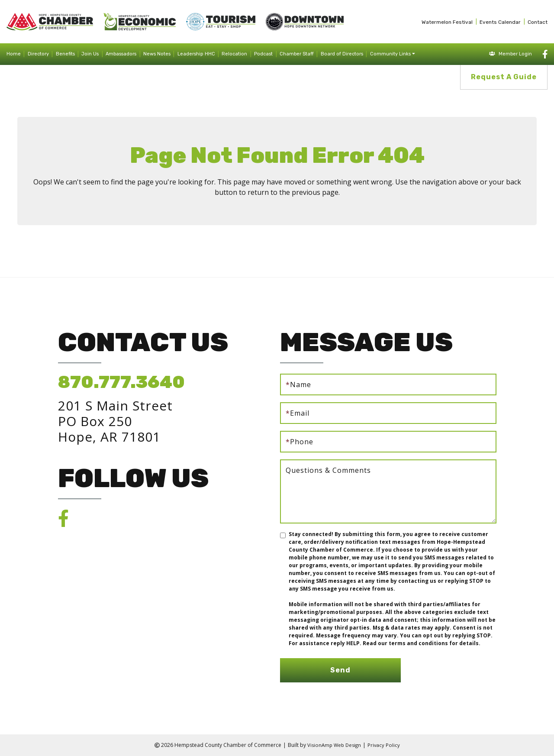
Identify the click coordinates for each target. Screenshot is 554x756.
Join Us (90, 54)
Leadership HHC (196, 54)
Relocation (234, 54)
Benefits (65, 54)
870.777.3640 (121, 382)
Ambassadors (121, 54)
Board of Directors (342, 54)
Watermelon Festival (447, 22)
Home (14, 54)
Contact (538, 22)
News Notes (157, 54)
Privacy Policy (385, 745)
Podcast (263, 54)
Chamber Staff (297, 54)
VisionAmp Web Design (334, 745)
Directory (38, 54)
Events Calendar (500, 22)
